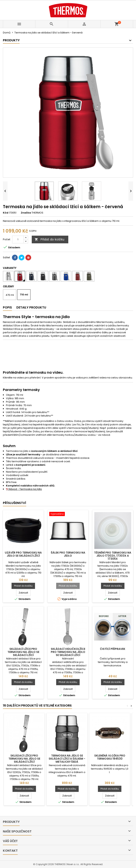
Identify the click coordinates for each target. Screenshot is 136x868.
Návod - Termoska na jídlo (24, 489)
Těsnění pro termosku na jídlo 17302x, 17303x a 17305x (113, 556)
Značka (26, 213)
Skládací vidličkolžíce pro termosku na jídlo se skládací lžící (68, 652)
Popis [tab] (7, 307)
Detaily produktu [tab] (31, 307)
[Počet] (18, 239)
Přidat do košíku (49, 239)
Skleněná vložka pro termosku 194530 (110, 757)
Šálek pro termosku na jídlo (68, 554)
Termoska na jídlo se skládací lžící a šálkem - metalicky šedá (67, 759)
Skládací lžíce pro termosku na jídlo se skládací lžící (23, 652)
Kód (6, 213)
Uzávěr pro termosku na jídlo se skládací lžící (23, 554)
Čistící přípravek (113, 649)
